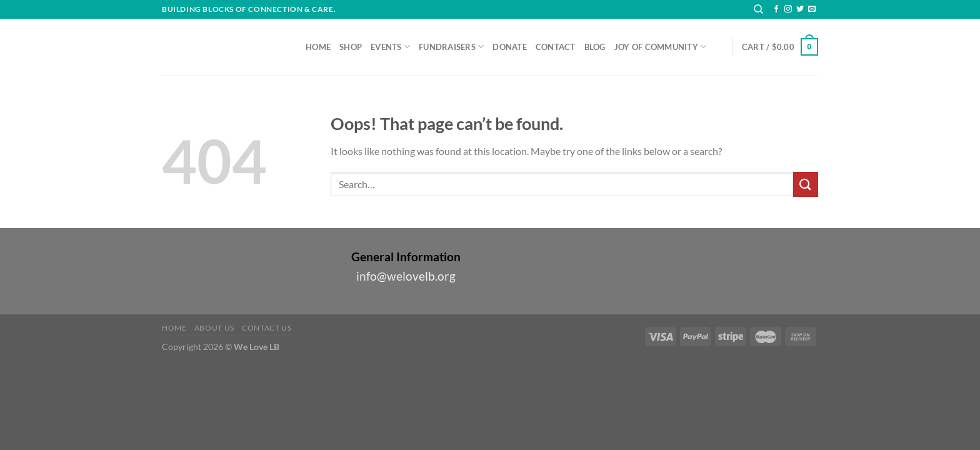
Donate (510, 47)
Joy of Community (661, 47)
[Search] (758, 9)
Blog (595, 47)
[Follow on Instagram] (788, 9)
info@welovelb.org (406, 276)
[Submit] (806, 184)
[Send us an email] (812, 9)
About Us (214, 328)
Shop (351, 47)
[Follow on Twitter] (800, 9)
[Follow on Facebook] (776, 9)
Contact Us (267, 328)
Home (318, 47)
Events (390, 47)
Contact (556, 47)
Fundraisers (451, 47)
